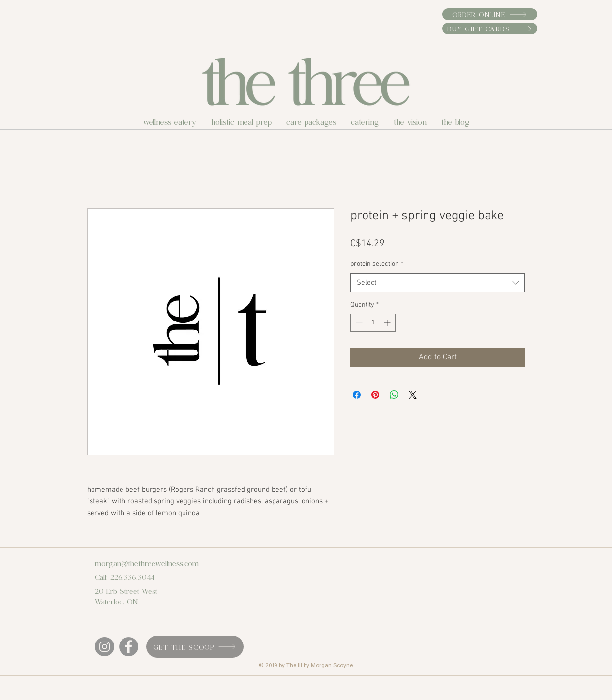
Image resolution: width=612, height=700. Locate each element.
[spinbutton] (373, 323)
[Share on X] (413, 395)
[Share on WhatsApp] (394, 395)
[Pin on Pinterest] (375, 395)
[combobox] (438, 283)
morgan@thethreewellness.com (147, 563)
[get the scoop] (195, 647)
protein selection (377, 264)
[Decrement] (358, 323)
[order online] (490, 14)
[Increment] (388, 323)
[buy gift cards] (490, 29)
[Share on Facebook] (357, 395)
